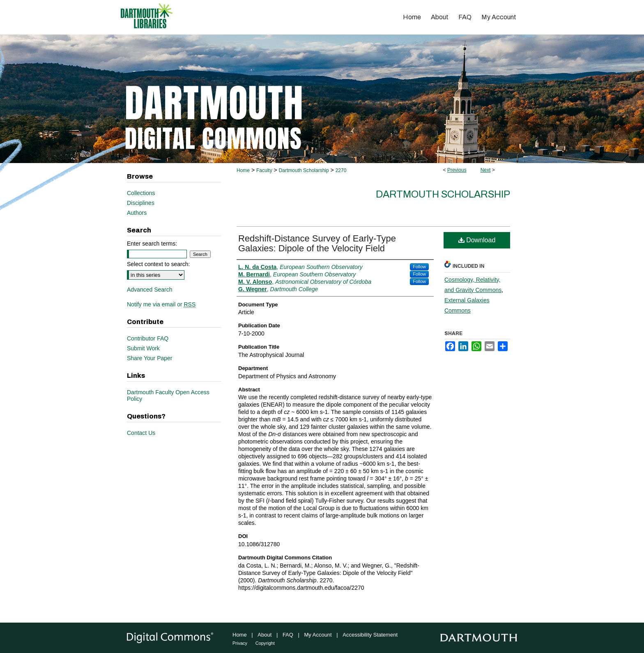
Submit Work (143, 348)
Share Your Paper (150, 358)
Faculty (264, 170)
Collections (141, 193)
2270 (341, 170)
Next (486, 170)
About (264, 635)
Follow (419, 267)
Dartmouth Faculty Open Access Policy (168, 395)
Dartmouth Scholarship (304, 170)
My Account (318, 635)
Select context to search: (158, 264)
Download (477, 240)
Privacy (240, 643)
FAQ (288, 635)
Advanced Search (150, 290)
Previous (457, 170)
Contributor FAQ (148, 338)
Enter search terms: (152, 244)
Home (243, 170)
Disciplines (141, 203)
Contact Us (141, 433)
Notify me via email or (161, 304)
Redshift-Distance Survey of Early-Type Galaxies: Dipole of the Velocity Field (317, 243)
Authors (137, 213)
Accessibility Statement (370, 635)
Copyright (265, 643)
